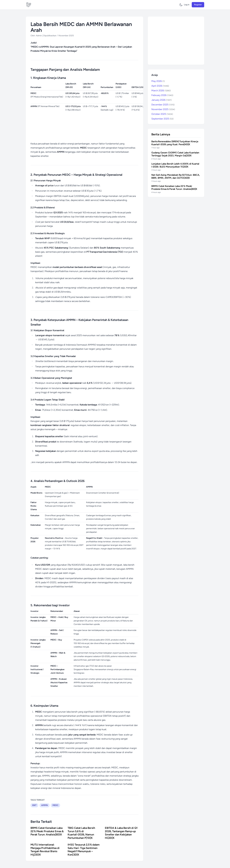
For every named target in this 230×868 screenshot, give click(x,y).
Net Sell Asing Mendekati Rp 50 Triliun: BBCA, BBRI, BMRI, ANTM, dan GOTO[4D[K (176, 176)
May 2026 (158, 81)
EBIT (34, 805)
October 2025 (162, 114)
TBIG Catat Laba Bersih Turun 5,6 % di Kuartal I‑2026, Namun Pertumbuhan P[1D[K (81, 833)
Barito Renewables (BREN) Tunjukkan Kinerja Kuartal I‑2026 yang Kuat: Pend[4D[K (175, 143)
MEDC (55, 805)
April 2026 (160, 86)
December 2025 (163, 105)
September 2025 (162, 119)
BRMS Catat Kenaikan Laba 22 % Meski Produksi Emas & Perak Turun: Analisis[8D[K (47, 831)
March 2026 (161, 90)
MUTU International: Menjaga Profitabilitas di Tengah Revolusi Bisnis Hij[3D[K (45, 850)
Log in (187, 5)
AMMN (45, 805)
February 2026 (162, 95)
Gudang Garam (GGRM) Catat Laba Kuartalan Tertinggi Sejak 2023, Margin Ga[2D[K (175, 154)
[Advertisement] (176, 41)
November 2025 (163, 109)
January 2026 (161, 100)
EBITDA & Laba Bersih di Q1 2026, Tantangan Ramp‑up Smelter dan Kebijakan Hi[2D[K (121, 833)
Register (198, 5)
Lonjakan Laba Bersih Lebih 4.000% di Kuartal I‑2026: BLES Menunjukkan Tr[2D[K (175, 165)
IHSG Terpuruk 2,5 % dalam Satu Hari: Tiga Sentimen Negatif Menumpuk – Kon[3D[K (84, 850)
